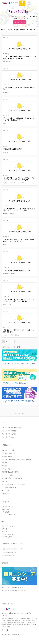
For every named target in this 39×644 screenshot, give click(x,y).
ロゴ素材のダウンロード (10, 488)
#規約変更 (13, 214)
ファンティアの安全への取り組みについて (16, 460)
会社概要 (4, 463)
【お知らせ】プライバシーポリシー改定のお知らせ (19, 88)
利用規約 (4, 466)
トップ (3, 30)
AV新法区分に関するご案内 (13, 149)
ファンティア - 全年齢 (9, 434)
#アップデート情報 (8, 335)
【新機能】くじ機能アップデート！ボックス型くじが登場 (19, 331)
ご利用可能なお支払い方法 (12, 544)
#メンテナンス (7, 62)
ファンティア (6, 16)
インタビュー (31, 30)
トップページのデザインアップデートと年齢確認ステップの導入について (19, 241)
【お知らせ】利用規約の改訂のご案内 (16, 270)
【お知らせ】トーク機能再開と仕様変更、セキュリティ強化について (19, 119)
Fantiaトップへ (19, 22)
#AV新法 (5, 152)
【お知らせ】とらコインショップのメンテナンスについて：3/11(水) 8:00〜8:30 (19, 300)
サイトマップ (6, 491)
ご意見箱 (5, 494)
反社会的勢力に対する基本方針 (12, 478)
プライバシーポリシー (9, 475)
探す (3, 521)
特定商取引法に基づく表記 (10, 472)
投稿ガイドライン (8, 469)
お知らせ (10, 30)
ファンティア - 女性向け (9, 431)
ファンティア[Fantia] (12, 635)
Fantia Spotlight (19, 11)
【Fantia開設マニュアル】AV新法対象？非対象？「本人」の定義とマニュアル (19, 210)
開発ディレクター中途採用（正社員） (14, 590)
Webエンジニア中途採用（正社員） (13, 587)
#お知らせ (6, 92)
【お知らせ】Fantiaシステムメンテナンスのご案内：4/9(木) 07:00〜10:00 (19, 58)
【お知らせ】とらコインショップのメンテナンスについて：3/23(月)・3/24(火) (19, 179)
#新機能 (5, 123)
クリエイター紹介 (20, 30)
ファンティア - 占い (8, 437)
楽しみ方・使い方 (8, 453)
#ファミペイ (14, 183)
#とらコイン (7, 183)
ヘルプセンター (8, 456)
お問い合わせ (6, 481)
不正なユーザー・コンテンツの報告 (13, 484)
